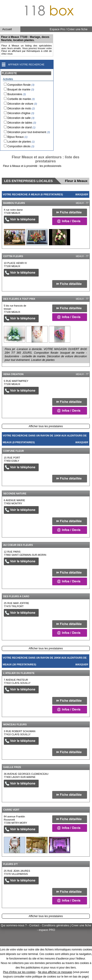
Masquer (82, 194)
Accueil (7, 29)
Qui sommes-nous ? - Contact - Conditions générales (35, 925)
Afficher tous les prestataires (46, 426)
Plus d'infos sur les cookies (19, 972)
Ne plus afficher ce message (55, 972)
